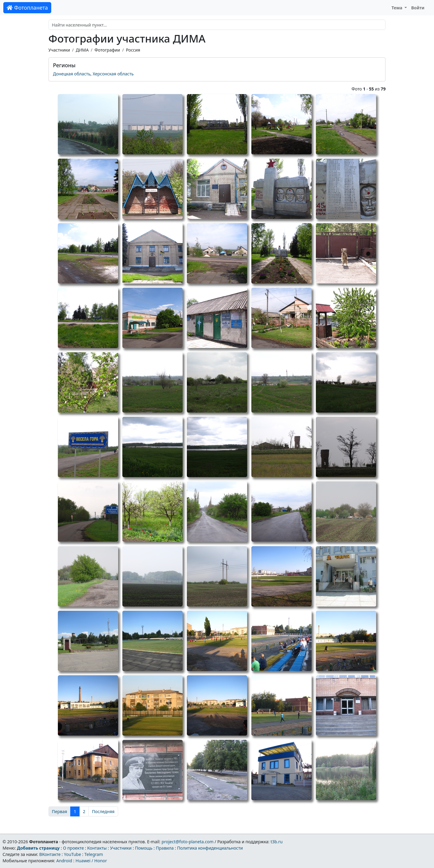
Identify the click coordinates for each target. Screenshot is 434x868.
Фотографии (107, 50)
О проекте (73, 848)
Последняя (103, 811)
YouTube (72, 854)
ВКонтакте (50, 854)
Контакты (97, 848)
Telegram (94, 854)
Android (64, 861)
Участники (59, 50)
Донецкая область (72, 74)
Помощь (144, 848)
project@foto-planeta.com (187, 842)
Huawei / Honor (91, 861)
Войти (418, 8)
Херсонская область (113, 74)
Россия (133, 50)
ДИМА (82, 50)
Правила (165, 848)
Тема (398, 8)
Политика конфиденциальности (210, 848)
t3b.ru (277, 842)
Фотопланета (27, 8)
